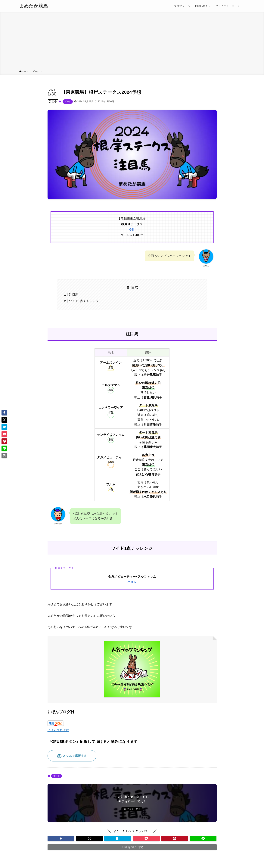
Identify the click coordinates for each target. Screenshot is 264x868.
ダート (68, 101)
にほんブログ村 (58, 730)
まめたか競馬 (33, 6)
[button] (61, 838)
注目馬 (74, 295)
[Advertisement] (132, 42)
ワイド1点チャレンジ (84, 301)
